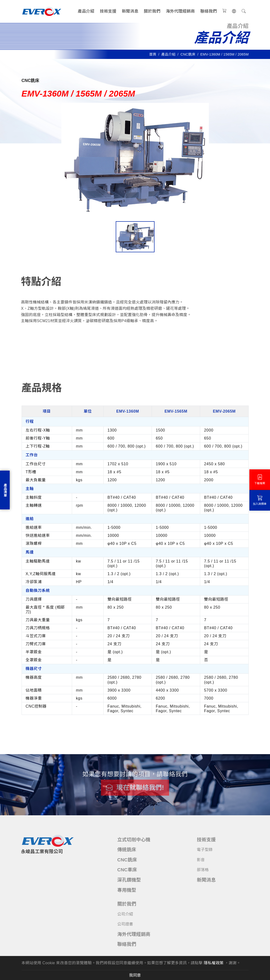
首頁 (154, 54)
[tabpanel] (135, 547)
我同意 (135, 975)
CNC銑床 (190, 54)
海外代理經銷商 (180, 11)
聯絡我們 (209, 11)
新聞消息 (130, 11)
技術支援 (108, 11)
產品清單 (5, 490)
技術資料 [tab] (75, 351)
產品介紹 (86, 11)
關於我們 (152, 11)
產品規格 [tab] (39, 350)
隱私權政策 (214, 963)
